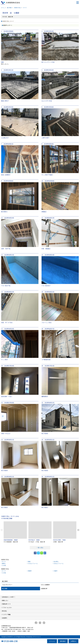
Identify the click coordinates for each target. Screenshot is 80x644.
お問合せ (73, 641)
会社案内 (5, 618)
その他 (4, 565)
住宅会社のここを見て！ (9, 597)
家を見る (5, 611)
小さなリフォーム (33, 563)
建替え (4, 563)
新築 (29, 562)
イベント (52, 641)
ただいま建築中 (45, 585)
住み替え (56, 562)
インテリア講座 (6, 614)
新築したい (5, 600)
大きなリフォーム (59, 563)
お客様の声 (44, 589)
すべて (4, 562)
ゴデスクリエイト (37, 637)
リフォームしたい (7, 607)
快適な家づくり (6, 604)
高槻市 (30, 571)
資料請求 (63, 641)
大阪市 (56, 571)
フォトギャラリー (7, 585)
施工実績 (5, 589)
